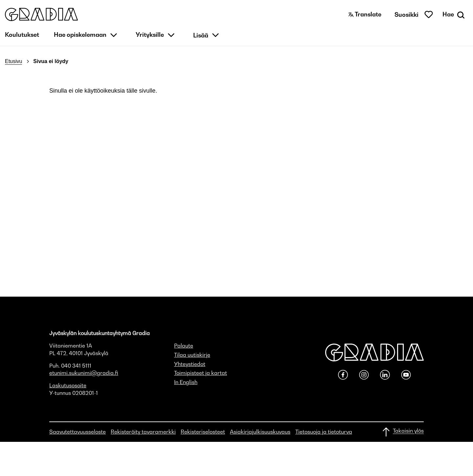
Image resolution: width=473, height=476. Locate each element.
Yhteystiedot (190, 364)
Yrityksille (150, 35)
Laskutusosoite (68, 385)
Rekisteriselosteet (203, 432)
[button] (41, 14)
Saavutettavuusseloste (78, 432)
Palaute (184, 346)
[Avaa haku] (454, 15)
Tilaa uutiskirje (192, 355)
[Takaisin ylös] (403, 432)
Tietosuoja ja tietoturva (324, 432)
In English (186, 382)
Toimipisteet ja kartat (201, 373)
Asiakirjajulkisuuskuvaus (260, 432)
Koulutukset (22, 35)
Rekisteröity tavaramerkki (143, 432)
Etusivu (13, 61)
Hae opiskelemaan (80, 35)
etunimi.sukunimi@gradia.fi (84, 373)
